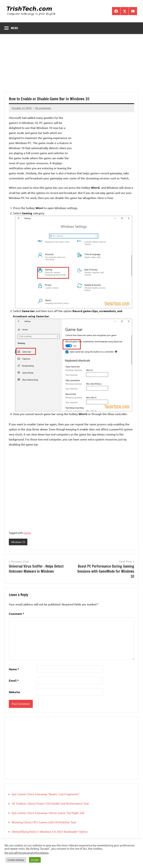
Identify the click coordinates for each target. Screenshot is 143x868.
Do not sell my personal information (27, 853)
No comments (43, 108)
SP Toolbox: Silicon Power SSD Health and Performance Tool (50, 803)
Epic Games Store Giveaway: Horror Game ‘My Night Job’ (48, 813)
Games (27, 533)
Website (14, 692)
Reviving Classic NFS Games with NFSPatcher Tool (44, 822)
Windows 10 (18, 542)
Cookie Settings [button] (16, 860)
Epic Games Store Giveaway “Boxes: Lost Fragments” (46, 794)
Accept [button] (35, 860)
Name (14, 669)
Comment (16, 614)
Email (14, 680)
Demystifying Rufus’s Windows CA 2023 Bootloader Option (50, 831)
